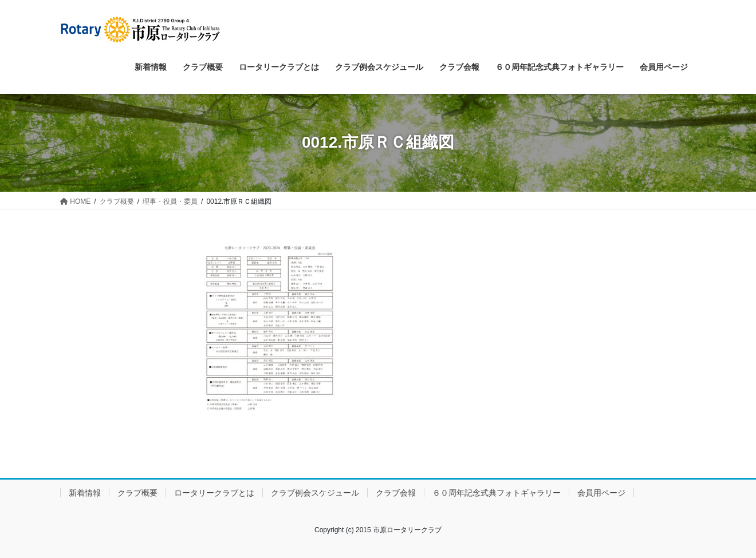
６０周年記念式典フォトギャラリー (497, 493)
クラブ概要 (137, 493)
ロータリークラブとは (214, 493)
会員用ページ (601, 493)
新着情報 (85, 493)
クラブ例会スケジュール (315, 493)
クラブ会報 (396, 493)
